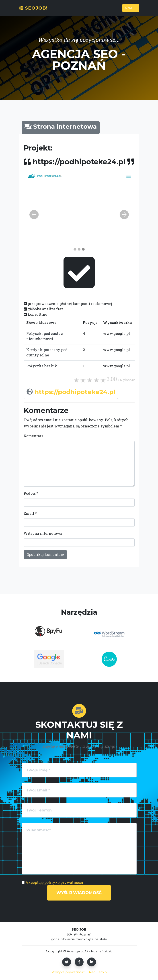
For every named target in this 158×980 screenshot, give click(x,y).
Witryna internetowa (43, 533)
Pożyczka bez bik (42, 366)
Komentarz (34, 436)
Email (30, 513)
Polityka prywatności (68, 972)
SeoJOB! (33, 8)
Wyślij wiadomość (79, 893)
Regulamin (98, 972)
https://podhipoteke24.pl (75, 392)
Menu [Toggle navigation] (131, 8)
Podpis (31, 493)
